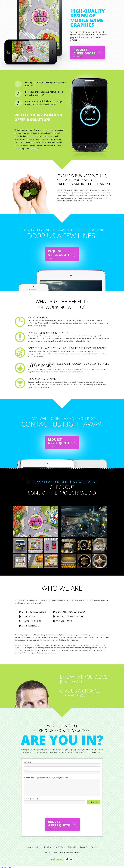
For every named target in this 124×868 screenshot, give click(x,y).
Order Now (48, 847)
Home (29, 847)
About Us (94, 847)
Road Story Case (6, 867)
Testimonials (72, 847)
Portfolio (37, 847)
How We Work (60, 847)
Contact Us (84, 847)
